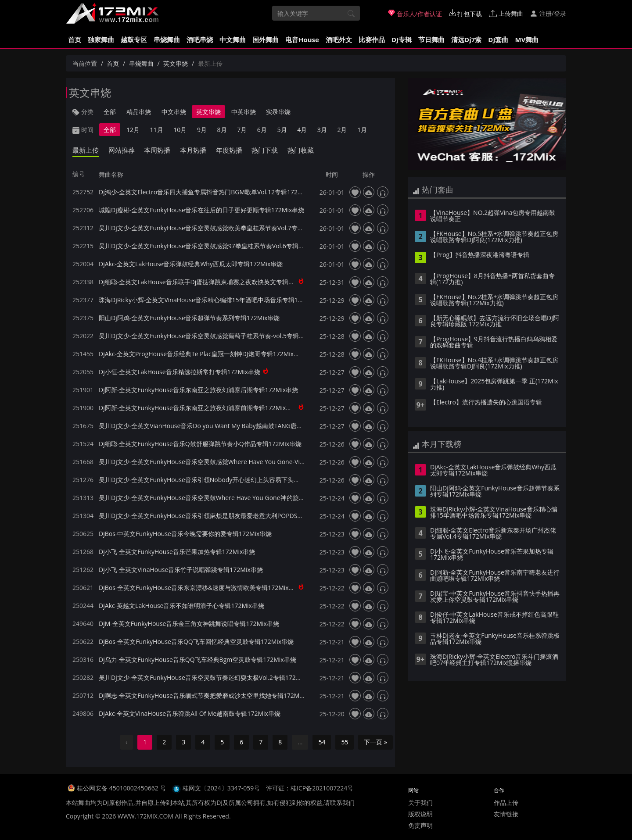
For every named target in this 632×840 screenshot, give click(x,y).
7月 (242, 130)
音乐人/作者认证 (415, 14)
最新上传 (86, 150)
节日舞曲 (431, 39)
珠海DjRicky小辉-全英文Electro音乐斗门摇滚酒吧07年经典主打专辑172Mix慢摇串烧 (494, 660)
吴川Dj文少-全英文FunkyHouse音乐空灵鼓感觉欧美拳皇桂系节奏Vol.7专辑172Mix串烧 (218, 228)
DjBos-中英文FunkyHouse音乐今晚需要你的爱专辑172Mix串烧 (185, 534)
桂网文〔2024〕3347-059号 (221, 788)
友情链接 (506, 814)
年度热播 (229, 150)
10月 (180, 130)
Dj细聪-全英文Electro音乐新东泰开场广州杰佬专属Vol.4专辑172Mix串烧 (493, 534)
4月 (302, 130)
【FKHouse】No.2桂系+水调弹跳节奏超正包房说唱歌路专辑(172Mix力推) (494, 300)
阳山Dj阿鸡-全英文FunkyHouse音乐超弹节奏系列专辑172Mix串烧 (189, 318)
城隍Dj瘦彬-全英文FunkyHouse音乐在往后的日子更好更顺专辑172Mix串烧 (201, 210)
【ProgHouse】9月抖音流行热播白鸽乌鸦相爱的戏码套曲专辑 (494, 343)
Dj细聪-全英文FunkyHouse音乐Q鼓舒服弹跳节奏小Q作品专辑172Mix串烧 (200, 444)
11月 (157, 130)
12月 (133, 130)
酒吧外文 (339, 39)
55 (345, 742)
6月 (262, 130)
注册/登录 (548, 13)
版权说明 (420, 814)
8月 (222, 130)
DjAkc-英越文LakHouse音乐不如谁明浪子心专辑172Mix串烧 (181, 606)
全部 (110, 112)
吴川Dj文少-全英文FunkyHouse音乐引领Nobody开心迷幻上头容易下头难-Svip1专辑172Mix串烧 (231, 480)
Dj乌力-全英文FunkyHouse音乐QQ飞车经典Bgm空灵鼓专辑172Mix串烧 (197, 659)
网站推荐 (122, 150)
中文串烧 (174, 112)
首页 (75, 39)
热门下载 (265, 150)
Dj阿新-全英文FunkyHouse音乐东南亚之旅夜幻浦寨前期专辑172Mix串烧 (198, 408)
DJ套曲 (498, 39)
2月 (342, 130)
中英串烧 (244, 112)
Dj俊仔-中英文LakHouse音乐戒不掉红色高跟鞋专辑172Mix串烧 (494, 618)
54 (322, 742)
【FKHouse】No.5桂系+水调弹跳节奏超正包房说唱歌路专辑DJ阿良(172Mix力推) (494, 237)
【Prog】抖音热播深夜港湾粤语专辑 (480, 255)
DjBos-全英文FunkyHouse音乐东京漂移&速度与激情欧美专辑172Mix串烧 (200, 588)
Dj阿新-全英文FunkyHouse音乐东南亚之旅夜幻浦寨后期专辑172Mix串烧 (198, 390)
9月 (202, 130)
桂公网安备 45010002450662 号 (122, 788)
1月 (362, 130)
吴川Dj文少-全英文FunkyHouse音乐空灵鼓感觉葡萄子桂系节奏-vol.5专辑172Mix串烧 (215, 336)
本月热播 (193, 150)
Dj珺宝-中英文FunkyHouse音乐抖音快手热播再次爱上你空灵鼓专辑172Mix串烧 (495, 597)
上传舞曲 (506, 13)
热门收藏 (301, 150)
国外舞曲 (266, 39)
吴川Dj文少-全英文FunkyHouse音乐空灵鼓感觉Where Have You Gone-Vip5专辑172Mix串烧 (226, 462)
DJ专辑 (402, 39)
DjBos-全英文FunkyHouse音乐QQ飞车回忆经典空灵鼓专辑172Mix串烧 (196, 642)
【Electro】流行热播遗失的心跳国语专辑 (486, 403)
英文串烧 (176, 63)
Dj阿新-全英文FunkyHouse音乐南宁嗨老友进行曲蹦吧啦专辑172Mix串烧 (495, 576)
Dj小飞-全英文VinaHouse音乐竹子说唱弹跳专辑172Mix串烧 (181, 570)
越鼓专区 (134, 39)
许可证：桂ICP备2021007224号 (310, 788)
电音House (302, 39)
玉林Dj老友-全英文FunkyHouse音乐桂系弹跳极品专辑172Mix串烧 (495, 639)
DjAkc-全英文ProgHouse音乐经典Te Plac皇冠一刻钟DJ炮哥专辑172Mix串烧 (202, 354)
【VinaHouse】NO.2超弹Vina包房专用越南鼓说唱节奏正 (493, 216)
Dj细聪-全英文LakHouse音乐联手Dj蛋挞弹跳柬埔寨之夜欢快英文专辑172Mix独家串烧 (216, 282)
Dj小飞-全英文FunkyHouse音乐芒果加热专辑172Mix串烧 (177, 552)
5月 (282, 130)
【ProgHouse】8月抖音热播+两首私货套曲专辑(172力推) (492, 279)
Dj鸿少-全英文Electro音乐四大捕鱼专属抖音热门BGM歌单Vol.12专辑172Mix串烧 (210, 192)
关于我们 (420, 802)
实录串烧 (278, 112)
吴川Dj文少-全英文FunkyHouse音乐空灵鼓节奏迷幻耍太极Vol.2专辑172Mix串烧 (208, 677)
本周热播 (157, 150)
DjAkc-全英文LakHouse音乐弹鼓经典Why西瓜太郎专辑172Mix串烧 (191, 264)
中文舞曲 (233, 39)
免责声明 (420, 825)
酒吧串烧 (200, 39)
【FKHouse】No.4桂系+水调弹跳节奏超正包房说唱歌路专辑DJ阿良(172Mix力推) (494, 364)
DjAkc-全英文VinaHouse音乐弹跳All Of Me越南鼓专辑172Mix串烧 (190, 713)
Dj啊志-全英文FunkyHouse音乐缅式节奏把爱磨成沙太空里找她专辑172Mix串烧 (208, 695)
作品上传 (506, 802)
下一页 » (375, 742)
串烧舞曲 (167, 39)
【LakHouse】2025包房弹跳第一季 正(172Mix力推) (494, 385)
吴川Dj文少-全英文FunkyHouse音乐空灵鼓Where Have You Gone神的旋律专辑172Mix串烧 (224, 498)
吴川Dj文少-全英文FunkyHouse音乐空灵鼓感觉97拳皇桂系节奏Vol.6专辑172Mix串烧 (215, 246)
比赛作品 (372, 39)
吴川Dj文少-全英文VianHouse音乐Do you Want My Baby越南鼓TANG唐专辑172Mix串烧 (221, 426)
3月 (322, 130)
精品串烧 (139, 112)
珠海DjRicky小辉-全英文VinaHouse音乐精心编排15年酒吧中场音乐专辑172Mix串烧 (213, 300)
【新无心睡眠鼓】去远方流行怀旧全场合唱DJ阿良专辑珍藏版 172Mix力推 (495, 322)
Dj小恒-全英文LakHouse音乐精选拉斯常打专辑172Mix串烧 (180, 372)
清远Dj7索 (466, 39)
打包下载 (466, 14)
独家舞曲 (101, 39)
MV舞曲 (527, 39)
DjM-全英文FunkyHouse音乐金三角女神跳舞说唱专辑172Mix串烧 (189, 624)
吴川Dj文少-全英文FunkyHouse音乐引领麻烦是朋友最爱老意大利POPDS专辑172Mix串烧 (221, 516)
